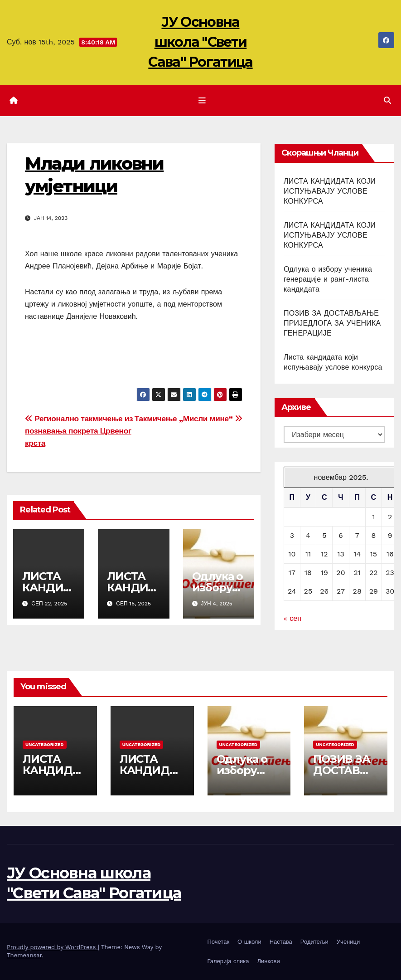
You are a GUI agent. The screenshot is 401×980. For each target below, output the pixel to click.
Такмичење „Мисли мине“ (188, 419)
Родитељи (314, 942)
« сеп (292, 618)
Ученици (348, 942)
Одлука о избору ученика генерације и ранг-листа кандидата (328, 279)
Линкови (268, 961)
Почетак (219, 942)
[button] (387, 100)
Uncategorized (45, 744)
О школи (249, 942)
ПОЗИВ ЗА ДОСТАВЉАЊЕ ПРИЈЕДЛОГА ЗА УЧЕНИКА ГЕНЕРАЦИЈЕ (332, 323)
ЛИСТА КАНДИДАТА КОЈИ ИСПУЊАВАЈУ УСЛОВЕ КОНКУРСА (330, 191)
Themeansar (24, 955)
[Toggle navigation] (202, 101)
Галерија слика (228, 961)
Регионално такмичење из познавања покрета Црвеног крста (79, 431)
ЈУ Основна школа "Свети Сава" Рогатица (200, 42)
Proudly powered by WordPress (52, 947)
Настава (281, 942)
